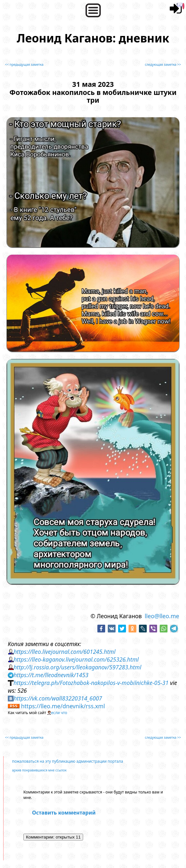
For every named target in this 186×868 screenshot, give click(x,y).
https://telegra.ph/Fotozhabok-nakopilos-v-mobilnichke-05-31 (91, 683)
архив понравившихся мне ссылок (39, 770)
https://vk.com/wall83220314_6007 (58, 698)
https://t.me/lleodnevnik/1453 (51, 675)
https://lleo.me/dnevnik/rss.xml (63, 706)
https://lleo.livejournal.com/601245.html (65, 652)
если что (59, 713)
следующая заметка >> (163, 64)
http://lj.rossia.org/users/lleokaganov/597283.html (78, 667)
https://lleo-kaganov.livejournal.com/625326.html (76, 659)
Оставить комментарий (64, 813)
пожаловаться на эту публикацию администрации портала (68, 761)
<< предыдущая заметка (24, 64)
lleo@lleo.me (162, 616)
